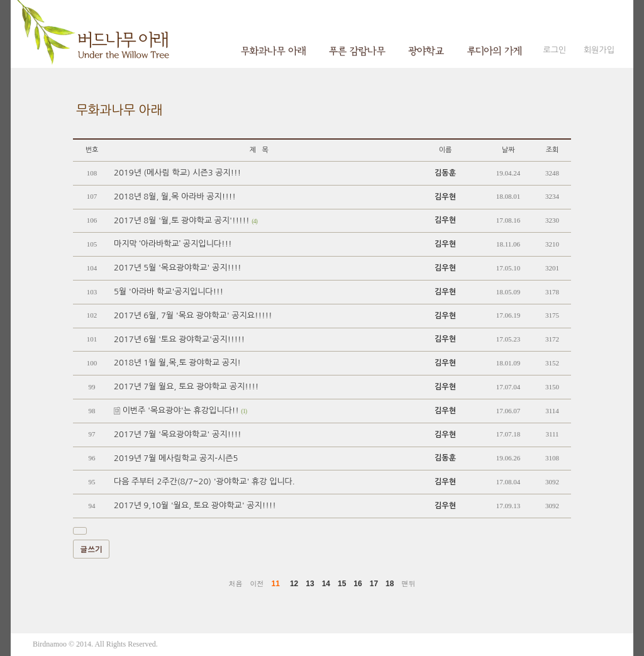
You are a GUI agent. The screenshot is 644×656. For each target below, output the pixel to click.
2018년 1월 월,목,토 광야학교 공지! (177, 363)
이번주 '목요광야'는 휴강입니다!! (180, 410)
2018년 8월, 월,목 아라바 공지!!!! (175, 197)
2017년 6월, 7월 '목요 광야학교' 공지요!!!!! (193, 315)
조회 (552, 150)
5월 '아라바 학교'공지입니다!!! (169, 292)
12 (294, 584)
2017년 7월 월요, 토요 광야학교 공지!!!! (186, 386)
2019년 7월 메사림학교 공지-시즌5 (176, 458)
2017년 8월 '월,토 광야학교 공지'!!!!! (186, 220)
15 (342, 584)
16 (358, 584)
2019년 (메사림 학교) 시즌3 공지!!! (177, 173)
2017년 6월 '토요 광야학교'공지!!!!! (179, 339)
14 (326, 584)
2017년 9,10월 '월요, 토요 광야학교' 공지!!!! (195, 505)
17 (374, 584)
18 (390, 584)
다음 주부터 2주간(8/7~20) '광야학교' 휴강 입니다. (204, 481)
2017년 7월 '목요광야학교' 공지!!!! (177, 434)
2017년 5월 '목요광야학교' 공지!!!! (177, 268)
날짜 (508, 150)
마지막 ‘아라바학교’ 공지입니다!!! (173, 244)
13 (310, 584)
